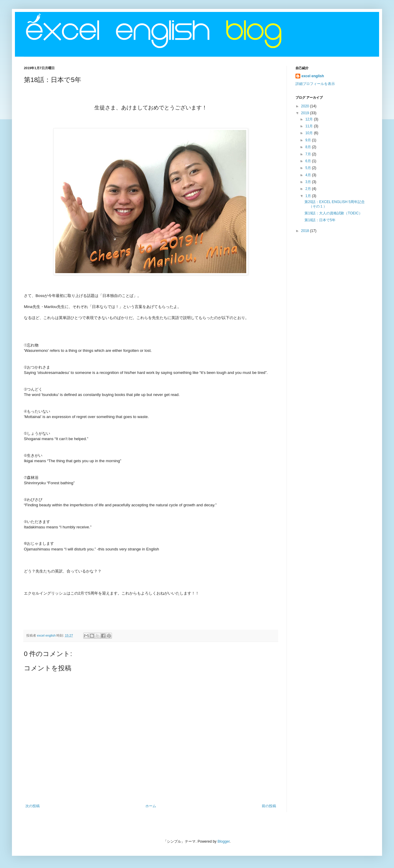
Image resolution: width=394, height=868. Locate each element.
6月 (309, 161)
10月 (310, 133)
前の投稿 (269, 806)
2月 (309, 189)
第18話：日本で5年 (320, 220)
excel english (313, 76)
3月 (309, 182)
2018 (306, 231)
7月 (309, 154)
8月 (309, 147)
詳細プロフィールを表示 (315, 84)
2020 (306, 106)
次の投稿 (33, 806)
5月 (309, 168)
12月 (310, 119)
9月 (309, 140)
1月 (309, 196)
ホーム (151, 806)
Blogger (224, 841)
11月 (310, 126)
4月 (309, 175)
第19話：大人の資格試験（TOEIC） (333, 213)
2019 (306, 113)
